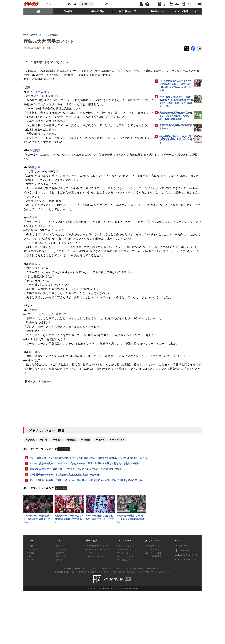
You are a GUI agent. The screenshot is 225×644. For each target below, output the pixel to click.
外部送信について (154, 621)
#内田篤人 (30, 486)
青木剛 (33, 235)
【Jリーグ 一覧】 (44, 48)
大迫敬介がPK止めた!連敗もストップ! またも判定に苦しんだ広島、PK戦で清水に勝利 (75, 520)
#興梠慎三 (71, 486)
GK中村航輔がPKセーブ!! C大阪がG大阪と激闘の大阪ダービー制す (65, 526)
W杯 (107, 4)
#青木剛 (44, 486)
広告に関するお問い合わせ (65, 624)
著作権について (81, 621)
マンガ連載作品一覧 (123, 602)
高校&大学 (31, 605)
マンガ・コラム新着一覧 (125, 598)
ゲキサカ (31, 5)
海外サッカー (32, 609)
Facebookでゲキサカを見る (172, 199)
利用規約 (119, 621)
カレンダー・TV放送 (153, 605)
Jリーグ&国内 (32, 602)
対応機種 (67, 621)
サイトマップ (107, 621)
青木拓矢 (35, 340)
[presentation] (38, 11)
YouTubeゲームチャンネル (185, 612)
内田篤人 (35, 289)
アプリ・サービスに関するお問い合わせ (119, 624)
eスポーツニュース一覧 (125, 609)
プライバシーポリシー (135, 621)
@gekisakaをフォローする (172, 193)
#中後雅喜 (86, 486)
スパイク (30, 612)
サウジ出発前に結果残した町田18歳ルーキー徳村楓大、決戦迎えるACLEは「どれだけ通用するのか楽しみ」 (87, 532)
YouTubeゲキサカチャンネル (97, 598)
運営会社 (94, 621)
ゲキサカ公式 (182, 603)
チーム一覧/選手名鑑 (153, 609)
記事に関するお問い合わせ (90, 624)
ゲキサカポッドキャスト (95, 609)
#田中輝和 (100, 486)
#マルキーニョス (117, 486)
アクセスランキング (153, 602)
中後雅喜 (35, 180)
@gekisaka (181, 598)
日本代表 (30, 598)
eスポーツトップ (122, 605)
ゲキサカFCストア (152, 598)
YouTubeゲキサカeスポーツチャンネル (98, 604)
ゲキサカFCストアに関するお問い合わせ (154, 624)
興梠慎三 (35, 163)
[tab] (38, 11)
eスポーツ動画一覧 (123, 612)
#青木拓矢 (57, 486)
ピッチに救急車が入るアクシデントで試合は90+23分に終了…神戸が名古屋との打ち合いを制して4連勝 (84, 514)
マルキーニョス (39, 96)
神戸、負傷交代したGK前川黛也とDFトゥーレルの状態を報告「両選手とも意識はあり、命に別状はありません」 (87, 506)
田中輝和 (35, 394)
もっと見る (64, 496)
